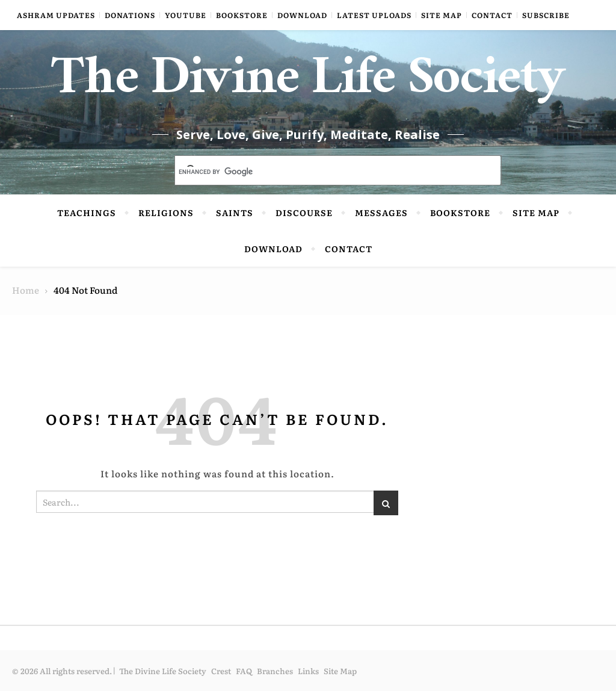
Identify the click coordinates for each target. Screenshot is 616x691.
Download (302, 15)
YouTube (186, 15)
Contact (492, 15)
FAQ (244, 671)
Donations (130, 15)
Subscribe (546, 15)
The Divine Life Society (308, 84)
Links (308, 671)
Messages (381, 212)
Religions (166, 212)
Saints (235, 212)
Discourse (304, 212)
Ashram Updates (56, 15)
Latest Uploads (374, 15)
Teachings (87, 212)
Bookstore (242, 15)
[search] (324, 172)
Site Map (442, 15)
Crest (221, 671)
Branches (275, 671)
